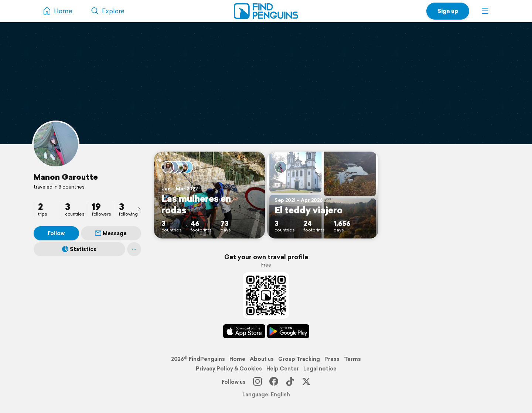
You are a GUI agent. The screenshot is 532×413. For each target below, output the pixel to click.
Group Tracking (299, 359)
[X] (306, 382)
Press (332, 359)
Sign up (448, 11)
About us (262, 359)
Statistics (79, 249)
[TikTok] (290, 382)
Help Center (283, 369)
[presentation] (139, 209)
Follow (56, 233)
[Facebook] (274, 382)
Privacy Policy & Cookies (229, 369)
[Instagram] (258, 382)
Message (111, 233)
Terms (352, 359)
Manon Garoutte (66, 177)
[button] (485, 11)
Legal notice (320, 369)
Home (237, 359)
